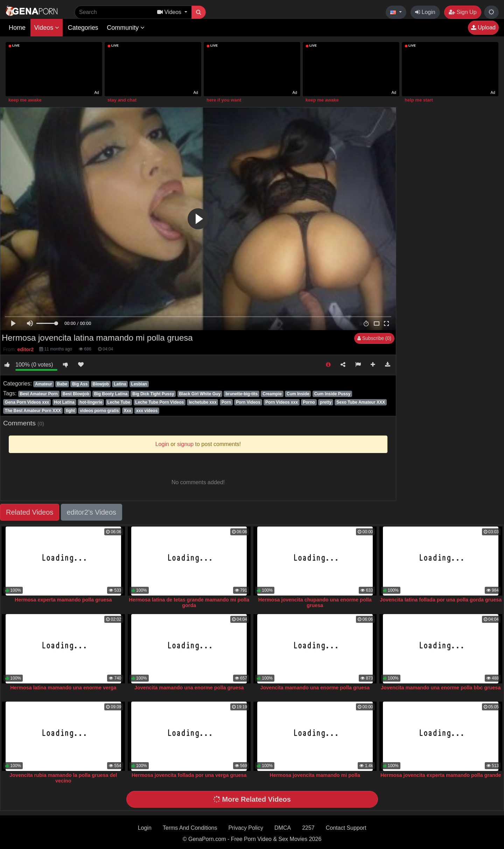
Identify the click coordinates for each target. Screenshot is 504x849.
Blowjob (101, 384)
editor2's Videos (92, 512)
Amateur (44, 384)
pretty (326, 402)
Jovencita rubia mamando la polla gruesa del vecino (63, 778)
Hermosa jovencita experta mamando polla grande (441, 775)
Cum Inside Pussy (332, 394)
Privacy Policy (246, 828)
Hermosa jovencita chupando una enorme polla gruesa (315, 603)
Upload (483, 27)
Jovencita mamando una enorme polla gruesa (189, 688)
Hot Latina (64, 402)
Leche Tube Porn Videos (159, 402)
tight (70, 411)
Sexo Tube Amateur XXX (361, 402)
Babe (62, 384)
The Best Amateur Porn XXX (33, 411)
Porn (226, 402)
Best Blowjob (76, 394)
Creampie (272, 394)
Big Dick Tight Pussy (153, 394)
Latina (120, 384)
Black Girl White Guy (200, 394)
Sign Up (463, 12)
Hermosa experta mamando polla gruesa (63, 600)
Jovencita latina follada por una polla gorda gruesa (441, 600)
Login (425, 12)
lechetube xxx (202, 402)
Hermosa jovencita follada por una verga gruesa (189, 775)
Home (17, 28)
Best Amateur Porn (38, 394)
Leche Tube (119, 402)
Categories (83, 28)
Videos (47, 28)
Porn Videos (248, 402)
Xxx (128, 411)
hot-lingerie (91, 402)
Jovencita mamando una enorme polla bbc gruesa (441, 688)
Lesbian (139, 384)
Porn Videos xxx (282, 402)
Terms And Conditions (190, 828)
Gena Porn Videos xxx (27, 402)
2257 (308, 828)
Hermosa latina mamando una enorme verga (63, 688)
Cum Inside (298, 394)
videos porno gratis (99, 411)
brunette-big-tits (241, 394)
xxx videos (147, 411)
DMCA (283, 828)
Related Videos (30, 512)
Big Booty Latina (111, 394)
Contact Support (346, 828)
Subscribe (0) (374, 338)
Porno (309, 402)
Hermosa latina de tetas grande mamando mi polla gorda (189, 603)
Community (126, 28)
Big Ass (80, 384)
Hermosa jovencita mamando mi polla (315, 775)
